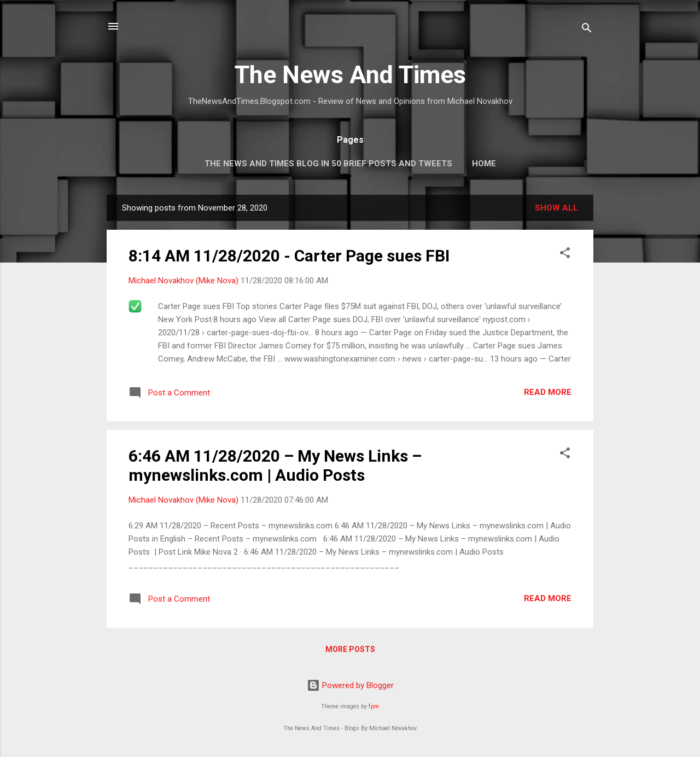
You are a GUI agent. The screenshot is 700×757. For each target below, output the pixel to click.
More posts (350, 649)
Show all (556, 208)
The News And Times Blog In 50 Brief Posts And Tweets (328, 164)
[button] (565, 255)
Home (484, 164)
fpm (374, 706)
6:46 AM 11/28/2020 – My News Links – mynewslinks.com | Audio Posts (275, 465)
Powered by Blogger (350, 685)
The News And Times (350, 75)
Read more (548, 392)
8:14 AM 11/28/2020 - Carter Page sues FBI (289, 256)
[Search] (587, 30)
